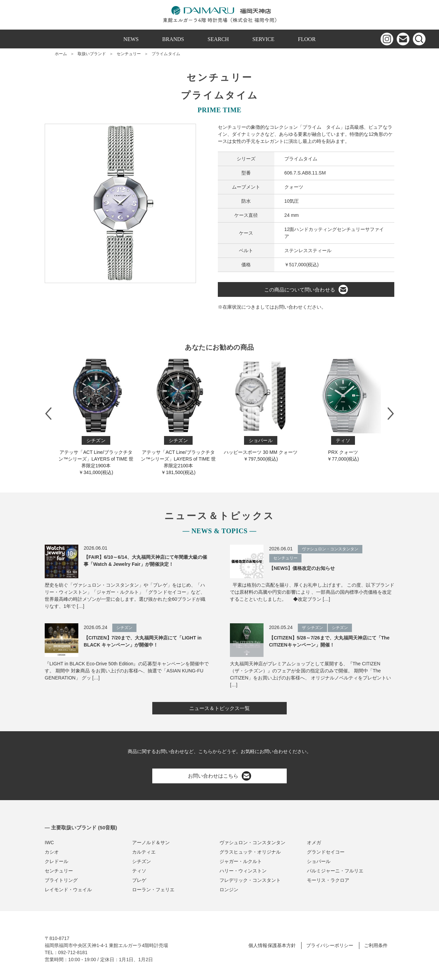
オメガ (314, 842)
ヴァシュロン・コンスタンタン (252, 842)
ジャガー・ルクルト (241, 861)
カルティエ (144, 852)
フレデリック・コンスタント (250, 880)
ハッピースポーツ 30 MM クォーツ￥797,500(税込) (261, 410)
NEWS (131, 39)
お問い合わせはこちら (219, 776)
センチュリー (129, 54)
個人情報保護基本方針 (272, 945)
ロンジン (229, 890)
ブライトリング (61, 880)
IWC (49, 842)
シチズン (142, 861)
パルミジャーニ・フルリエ (335, 871)
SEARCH (218, 39)
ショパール (319, 861)
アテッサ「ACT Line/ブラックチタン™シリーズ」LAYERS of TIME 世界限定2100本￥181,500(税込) (178, 416)
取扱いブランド (92, 54)
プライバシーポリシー (330, 945)
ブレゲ (139, 880)
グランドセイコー (326, 852)
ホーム (61, 54)
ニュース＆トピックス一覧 (219, 708)
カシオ (52, 852)
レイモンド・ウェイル (68, 890)
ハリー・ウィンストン (243, 871)
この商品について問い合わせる (306, 289)
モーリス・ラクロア (328, 880)
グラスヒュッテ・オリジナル (250, 852)
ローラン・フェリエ (153, 890)
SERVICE (264, 39)
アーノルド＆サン (151, 842)
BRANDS (173, 39)
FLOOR (307, 39)
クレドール (56, 861)
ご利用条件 (376, 945)
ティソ (139, 871)
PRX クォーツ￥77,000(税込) (343, 410)
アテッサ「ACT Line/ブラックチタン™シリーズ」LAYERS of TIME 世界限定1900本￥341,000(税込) (96, 416)
